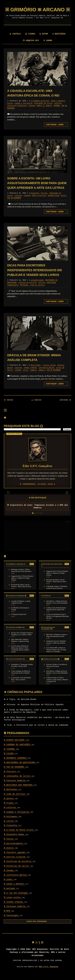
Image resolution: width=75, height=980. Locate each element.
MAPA (32, 569)
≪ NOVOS (8, 405)
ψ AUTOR (44, 39)
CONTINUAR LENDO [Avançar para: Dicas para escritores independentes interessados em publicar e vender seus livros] (56, 307)
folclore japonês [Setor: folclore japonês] (15, 858)
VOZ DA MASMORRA (14, 203)
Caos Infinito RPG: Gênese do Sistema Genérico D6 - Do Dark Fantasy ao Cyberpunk (56, 655)
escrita (44, 199)
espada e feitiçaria (23, 109)
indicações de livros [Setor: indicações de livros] (18, 782)
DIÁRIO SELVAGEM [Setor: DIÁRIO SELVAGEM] (15, 746)
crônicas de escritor (27, 288)
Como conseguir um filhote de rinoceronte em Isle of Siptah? (21, 677)
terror (63, 201)
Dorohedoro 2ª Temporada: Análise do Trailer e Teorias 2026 (22, 671)
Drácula (61, 371)
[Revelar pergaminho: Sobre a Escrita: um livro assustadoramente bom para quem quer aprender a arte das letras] (37, 162)
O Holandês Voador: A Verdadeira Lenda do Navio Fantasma (57, 593)
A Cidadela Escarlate (40, 106)
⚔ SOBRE (48, 46)
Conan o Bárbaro (58, 106)
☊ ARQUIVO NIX (31, 46)
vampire (33, 376)
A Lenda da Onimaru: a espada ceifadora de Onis (21, 608)
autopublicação (37, 286)
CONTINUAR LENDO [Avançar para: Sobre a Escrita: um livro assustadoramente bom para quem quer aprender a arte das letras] (56, 217)
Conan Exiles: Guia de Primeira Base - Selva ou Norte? (21, 684)
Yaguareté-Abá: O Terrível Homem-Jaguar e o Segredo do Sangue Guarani (22, 583)
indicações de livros (43, 109)
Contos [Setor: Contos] (9, 845)
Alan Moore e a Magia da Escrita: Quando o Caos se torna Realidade (57, 608)
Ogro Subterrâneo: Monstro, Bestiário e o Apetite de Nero (20, 646)
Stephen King (53, 201)
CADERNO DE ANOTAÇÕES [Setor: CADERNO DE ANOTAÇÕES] (18, 750)
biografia (35, 199)
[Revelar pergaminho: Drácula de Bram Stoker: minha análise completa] (37, 339)
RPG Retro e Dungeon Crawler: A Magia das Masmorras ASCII (57, 641)
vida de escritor (38, 290)
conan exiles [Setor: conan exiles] (13, 903)
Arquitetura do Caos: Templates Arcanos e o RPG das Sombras (56, 647)
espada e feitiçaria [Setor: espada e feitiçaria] (17, 817)
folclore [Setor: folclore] (10, 777)
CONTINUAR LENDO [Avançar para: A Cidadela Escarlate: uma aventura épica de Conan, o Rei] (56, 130)
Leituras (58, 109)
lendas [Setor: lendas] (9, 876)
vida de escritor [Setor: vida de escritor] (15, 800)
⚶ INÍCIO (36, 405)
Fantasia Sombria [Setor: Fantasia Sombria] (15, 786)
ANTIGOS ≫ (65, 405)
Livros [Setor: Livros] (9, 827)
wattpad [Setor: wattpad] (10, 894)
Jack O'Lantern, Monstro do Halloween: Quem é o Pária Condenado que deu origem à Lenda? (20, 654)
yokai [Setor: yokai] (9, 885)
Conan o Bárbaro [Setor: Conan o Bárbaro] (15, 889)
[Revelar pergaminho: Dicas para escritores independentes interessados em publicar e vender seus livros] (37, 249)
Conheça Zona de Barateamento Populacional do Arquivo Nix (56, 614)
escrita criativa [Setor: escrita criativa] (15, 862)
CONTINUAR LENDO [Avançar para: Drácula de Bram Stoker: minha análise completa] (56, 389)
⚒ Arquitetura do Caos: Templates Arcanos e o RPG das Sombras (37, 512)
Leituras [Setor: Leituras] (10, 813)
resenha (32, 111)
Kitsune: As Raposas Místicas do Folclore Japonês (34, 710)
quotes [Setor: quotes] (9, 804)
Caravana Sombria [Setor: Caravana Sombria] (15, 912)
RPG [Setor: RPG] (7, 916)
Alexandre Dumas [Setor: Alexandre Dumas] (15, 840)
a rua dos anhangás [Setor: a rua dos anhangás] (16, 898)
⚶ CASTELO (15, 39)
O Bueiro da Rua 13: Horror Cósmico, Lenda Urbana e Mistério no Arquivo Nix (57, 685)
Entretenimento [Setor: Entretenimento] (14, 849)
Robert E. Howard (44, 111)
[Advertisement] (37, 541)
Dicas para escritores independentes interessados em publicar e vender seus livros (34, 276)
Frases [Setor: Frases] (9, 808)
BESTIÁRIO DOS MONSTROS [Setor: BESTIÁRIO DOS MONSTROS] (19, 790)
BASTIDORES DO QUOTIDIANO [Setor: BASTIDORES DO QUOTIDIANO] (20, 768)
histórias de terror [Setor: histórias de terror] (17, 871)
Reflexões (24, 290)
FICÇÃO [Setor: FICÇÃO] (9, 759)
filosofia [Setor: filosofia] (11, 831)
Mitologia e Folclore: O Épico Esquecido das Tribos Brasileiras (21, 576)
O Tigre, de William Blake (20, 705)
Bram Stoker (36, 371)
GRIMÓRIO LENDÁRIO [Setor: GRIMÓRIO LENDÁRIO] (16, 764)
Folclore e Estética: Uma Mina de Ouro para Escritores (57, 671)
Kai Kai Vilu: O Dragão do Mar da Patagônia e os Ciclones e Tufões (22, 639)
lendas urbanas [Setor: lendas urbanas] (14, 907)
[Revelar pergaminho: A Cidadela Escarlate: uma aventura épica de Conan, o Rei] (37, 74)
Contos (10, 109)
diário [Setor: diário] (9, 853)
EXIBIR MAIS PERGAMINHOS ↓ (38, 927)
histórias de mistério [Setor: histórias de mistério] (18, 867)
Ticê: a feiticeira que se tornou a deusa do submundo (36, 731)
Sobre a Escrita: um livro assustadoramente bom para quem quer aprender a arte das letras (37, 189)
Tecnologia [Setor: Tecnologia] (12, 921)
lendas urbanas (30, 373)
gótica (10, 373)
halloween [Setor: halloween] (11, 822)
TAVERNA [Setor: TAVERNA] (10, 755)
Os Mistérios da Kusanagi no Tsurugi (20, 614)
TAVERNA (56, 111)
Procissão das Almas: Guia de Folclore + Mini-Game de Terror (21, 591)
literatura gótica (46, 373)
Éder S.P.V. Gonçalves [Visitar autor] (49, 972)
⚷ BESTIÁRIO (59, 39)
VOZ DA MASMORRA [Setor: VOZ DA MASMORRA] (15, 773)
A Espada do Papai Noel (19, 620)
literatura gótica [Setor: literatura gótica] (16, 880)
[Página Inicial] (37, 15)
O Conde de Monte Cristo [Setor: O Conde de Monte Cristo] (19, 835)
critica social (49, 371)
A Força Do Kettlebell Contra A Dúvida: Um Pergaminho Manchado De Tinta (57, 622)
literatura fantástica (17, 111)
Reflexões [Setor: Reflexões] (11, 795)
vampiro (42, 376)
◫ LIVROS (30, 39)
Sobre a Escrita (39, 201)
